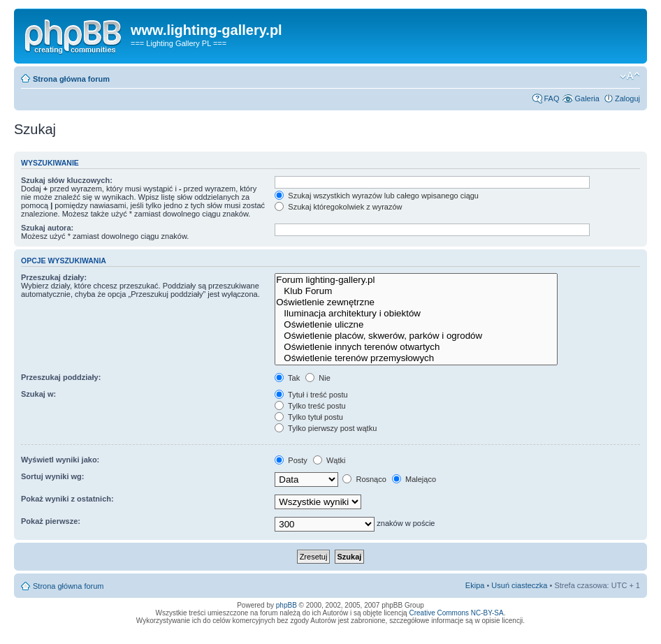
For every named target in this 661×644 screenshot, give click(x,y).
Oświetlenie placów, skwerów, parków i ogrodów (416, 336)
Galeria (587, 98)
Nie (318, 378)
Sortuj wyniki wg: (52, 476)
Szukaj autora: (47, 228)
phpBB (286, 605)
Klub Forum (416, 291)
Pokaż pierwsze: (51, 521)
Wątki (329, 460)
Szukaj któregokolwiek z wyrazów (338, 207)
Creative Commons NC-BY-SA (456, 613)
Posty (291, 460)
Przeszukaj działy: (54, 277)
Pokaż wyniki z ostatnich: (67, 499)
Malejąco (414, 479)
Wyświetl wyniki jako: (60, 460)
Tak (287, 378)
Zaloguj (627, 98)
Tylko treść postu (310, 406)
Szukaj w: (38, 394)
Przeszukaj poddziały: (61, 377)
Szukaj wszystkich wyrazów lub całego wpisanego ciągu (377, 196)
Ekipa (475, 585)
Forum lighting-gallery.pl (416, 280)
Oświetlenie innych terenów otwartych (416, 347)
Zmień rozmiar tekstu (630, 76)
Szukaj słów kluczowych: (67, 180)
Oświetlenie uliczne (416, 325)
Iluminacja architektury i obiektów (416, 314)
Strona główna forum (71, 79)
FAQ (551, 98)
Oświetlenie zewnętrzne (416, 302)
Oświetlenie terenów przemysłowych (416, 358)
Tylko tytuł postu (309, 417)
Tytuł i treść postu (311, 395)
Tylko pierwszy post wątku (326, 428)
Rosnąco (364, 479)
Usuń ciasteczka (519, 585)
